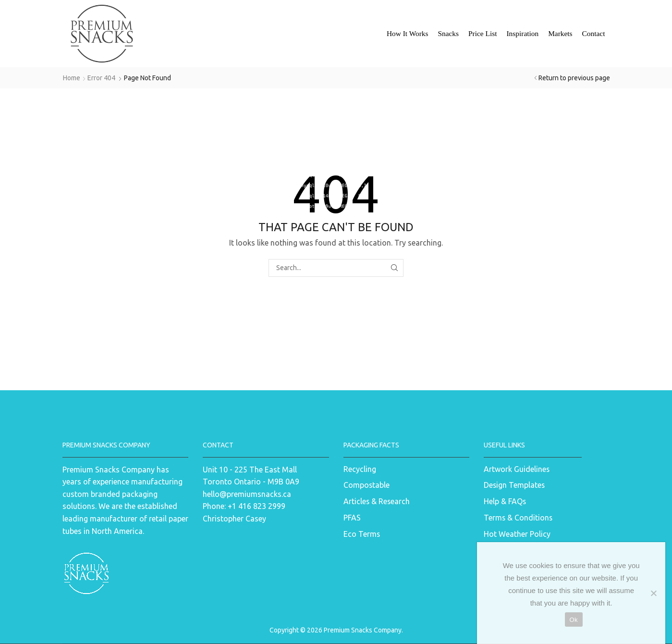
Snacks (448, 33)
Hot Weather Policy (517, 534)
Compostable (367, 485)
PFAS (352, 518)
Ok (574, 620)
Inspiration (522, 33)
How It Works (408, 33)
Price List (483, 33)
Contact (594, 33)
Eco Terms (362, 534)
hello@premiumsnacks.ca (247, 494)
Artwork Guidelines (517, 469)
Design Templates (514, 485)
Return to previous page (574, 78)
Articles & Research (377, 501)
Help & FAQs (505, 501)
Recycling (360, 469)
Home (72, 78)
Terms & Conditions (518, 518)
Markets (560, 33)
